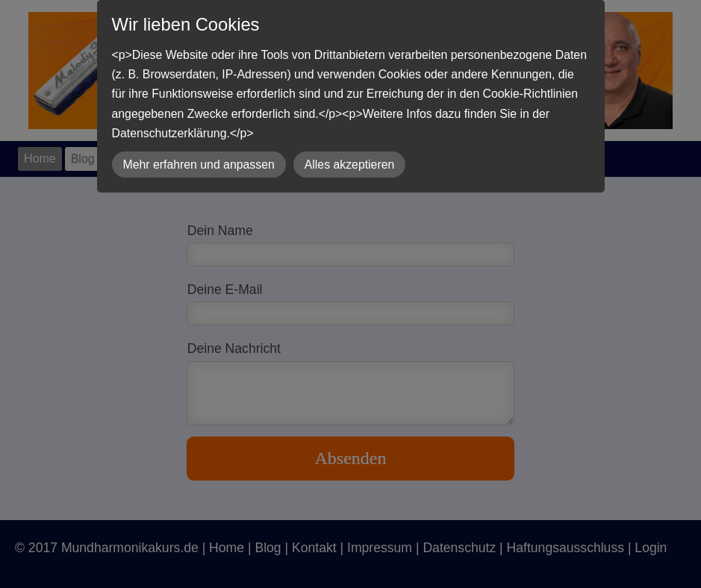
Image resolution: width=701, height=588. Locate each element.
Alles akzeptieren (350, 165)
